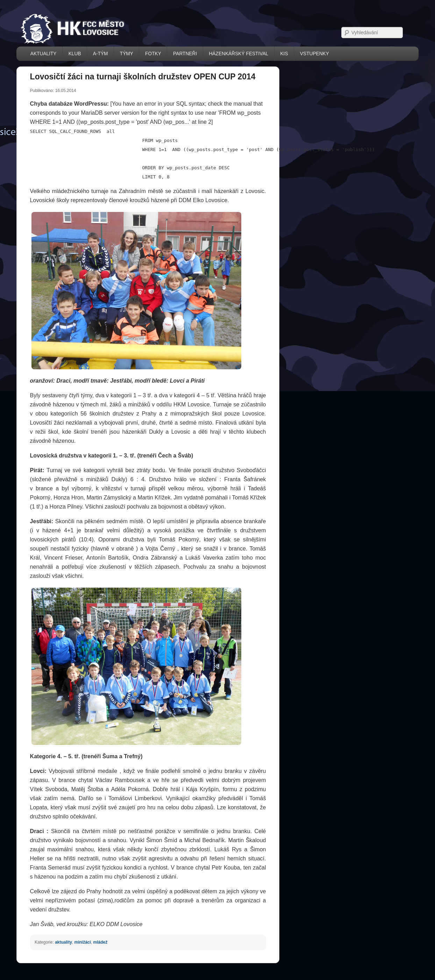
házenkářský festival (238, 54)
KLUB (75, 54)
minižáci (82, 942)
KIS (284, 54)
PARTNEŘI (185, 54)
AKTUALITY (44, 54)
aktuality (63, 942)
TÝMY (127, 54)
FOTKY (153, 54)
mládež (101, 942)
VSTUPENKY (315, 54)
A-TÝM (101, 54)
